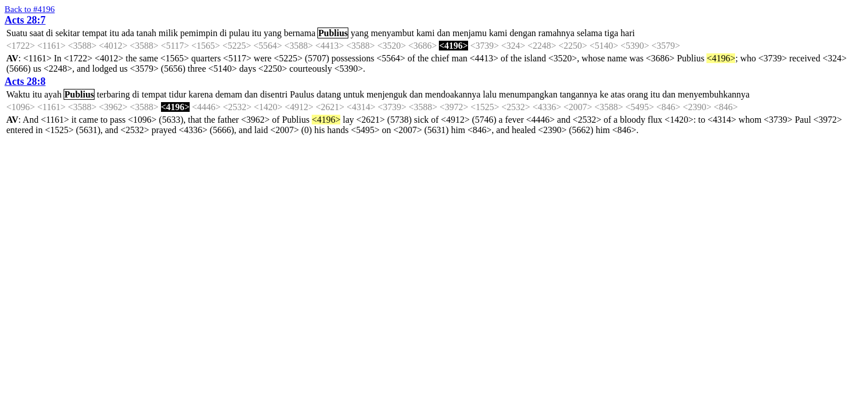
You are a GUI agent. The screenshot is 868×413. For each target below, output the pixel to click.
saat (36, 33)
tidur (178, 94)
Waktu (18, 94)
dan (444, 33)
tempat (95, 33)
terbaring (113, 94)
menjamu (470, 33)
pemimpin (199, 33)
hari (628, 33)
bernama (299, 33)
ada (128, 33)
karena (201, 94)
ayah (53, 94)
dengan (523, 33)
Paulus (302, 94)
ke (604, 94)
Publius (333, 33)
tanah (146, 33)
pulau (239, 33)
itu (114, 33)
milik (168, 33)
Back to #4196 (30, 9)
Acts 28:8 (25, 81)
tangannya (579, 94)
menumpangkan (528, 94)
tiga (611, 33)
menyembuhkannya (714, 94)
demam (229, 94)
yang (272, 33)
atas (618, 94)
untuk (354, 94)
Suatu (17, 33)
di (49, 33)
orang (638, 94)
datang (329, 94)
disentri (274, 94)
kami (426, 33)
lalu (490, 94)
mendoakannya (453, 94)
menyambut (392, 33)
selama (590, 33)
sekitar (68, 33)
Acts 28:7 (25, 20)
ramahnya (557, 33)
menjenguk (387, 94)
